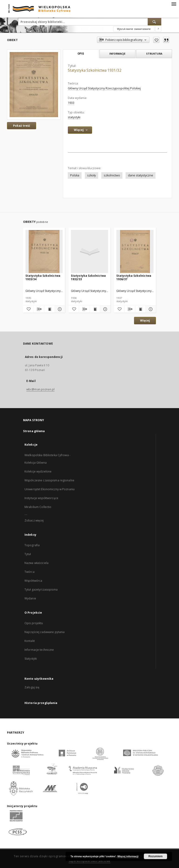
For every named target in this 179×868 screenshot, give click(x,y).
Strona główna (34, 431)
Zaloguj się (32, 687)
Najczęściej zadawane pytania (45, 632)
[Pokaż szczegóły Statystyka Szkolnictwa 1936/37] (150, 309)
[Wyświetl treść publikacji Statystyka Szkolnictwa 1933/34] (49, 309)
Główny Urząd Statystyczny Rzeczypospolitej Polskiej (104, 88)
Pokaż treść (22, 126)
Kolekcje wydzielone (38, 471)
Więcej (145, 320)
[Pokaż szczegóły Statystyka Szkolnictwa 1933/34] (59, 309)
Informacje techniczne (39, 650)
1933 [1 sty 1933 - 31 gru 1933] (71, 103)
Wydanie (30, 598)
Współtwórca (33, 581)
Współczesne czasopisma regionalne (49, 480)
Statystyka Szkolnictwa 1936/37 (134, 277)
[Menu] (174, 4)
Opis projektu (34, 623)
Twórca (29, 572)
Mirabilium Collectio (38, 507)
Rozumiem (156, 856)
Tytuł (28, 554)
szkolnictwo (112, 175)
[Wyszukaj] (155, 22)
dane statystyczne (141, 175)
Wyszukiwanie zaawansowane (134, 29)
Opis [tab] (81, 54)
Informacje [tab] (117, 54)
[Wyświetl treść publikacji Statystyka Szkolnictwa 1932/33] (95, 309)
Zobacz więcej (34, 520)
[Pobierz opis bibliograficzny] (39, 309)
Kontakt (30, 641)
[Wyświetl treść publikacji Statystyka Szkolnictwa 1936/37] (140, 309)
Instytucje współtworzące (41, 498)
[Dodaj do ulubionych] (156, 40)
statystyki (74, 117)
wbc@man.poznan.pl (40, 389)
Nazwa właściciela (36, 563)
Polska (75, 175)
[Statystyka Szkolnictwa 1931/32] (34, 84)
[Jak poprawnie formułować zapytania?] (158, 29)
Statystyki (31, 659)
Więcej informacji (128, 856)
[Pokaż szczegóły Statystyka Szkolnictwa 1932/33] (105, 309)
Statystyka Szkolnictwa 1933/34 (43, 277)
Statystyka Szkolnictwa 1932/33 (88, 277)
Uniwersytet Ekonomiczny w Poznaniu (50, 489)
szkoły (91, 175)
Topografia (32, 545)
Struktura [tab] (154, 54)
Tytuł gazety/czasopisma (41, 590)
